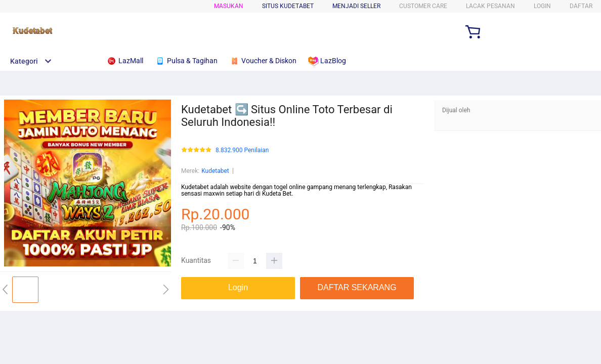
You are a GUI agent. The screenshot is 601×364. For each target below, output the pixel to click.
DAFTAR (581, 6)
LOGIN (542, 6)
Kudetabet (215, 171)
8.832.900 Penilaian (242, 150)
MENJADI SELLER (356, 6)
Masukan (229, 6)
